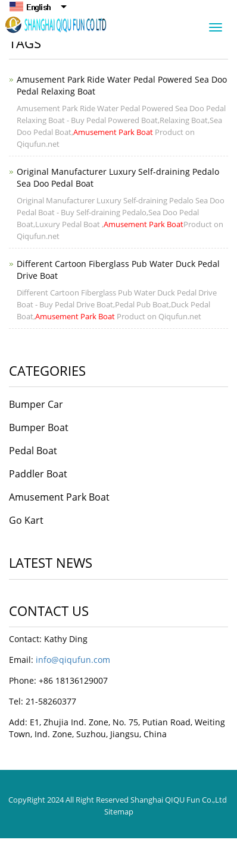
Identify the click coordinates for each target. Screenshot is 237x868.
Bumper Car (36, 404)
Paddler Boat (38, 474)
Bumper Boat (39, 427)
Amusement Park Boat (59, 497)
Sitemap (119, 812)
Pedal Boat (33, 451)
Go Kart (26, 520)
